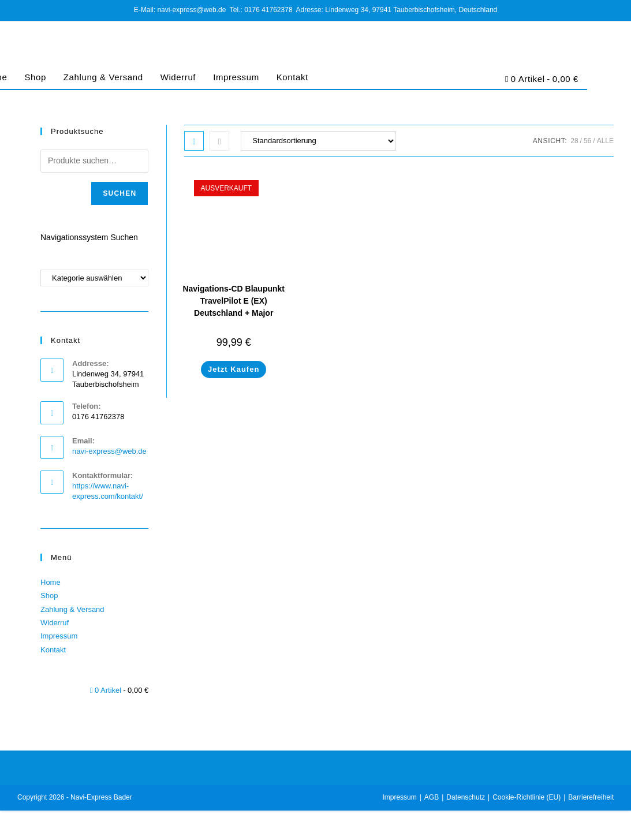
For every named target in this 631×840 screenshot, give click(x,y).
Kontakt (292, 77)
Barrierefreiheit (591, 797)
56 (587, 141)
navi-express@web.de (109, 451)
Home (51, 582)
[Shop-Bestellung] (318, 141)
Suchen (120, 193)
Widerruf (178, 77)
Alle (605, 141)
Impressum (236, 77)
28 (574, 141)
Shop (35, 77)
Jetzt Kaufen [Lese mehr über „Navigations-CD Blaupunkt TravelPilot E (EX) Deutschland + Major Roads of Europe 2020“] (234, 369)
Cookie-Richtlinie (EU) (527, 797)
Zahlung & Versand (103, 77)
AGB (432, 797)
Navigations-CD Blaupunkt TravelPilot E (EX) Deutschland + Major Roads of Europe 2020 (234, 307)
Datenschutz (466, 797)
